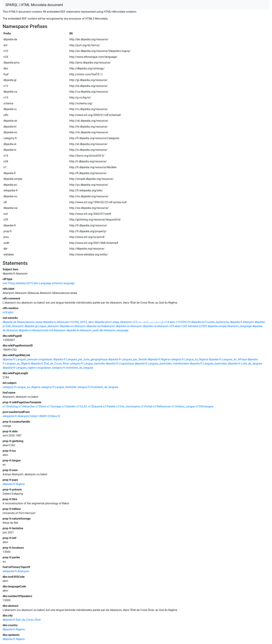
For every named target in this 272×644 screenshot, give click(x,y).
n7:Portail (147, 406)
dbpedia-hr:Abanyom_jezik (82, 330)
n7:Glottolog (10, 406)
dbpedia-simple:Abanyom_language (230, 326)
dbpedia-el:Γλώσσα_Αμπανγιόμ (210, 322)
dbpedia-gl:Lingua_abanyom (42, 326)
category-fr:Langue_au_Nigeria (189, 359)
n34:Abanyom (57, 330)
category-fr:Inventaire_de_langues (72, 368)
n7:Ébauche (95, 406)
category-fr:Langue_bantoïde (87, 364)
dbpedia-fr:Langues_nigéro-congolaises (27, 368)
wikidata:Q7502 (197, 326)
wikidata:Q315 (24, 283)
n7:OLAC (82, 406)
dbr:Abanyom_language (114, 330)
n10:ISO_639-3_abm (82, 322)
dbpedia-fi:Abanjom (242, 322)
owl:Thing (9, 283)
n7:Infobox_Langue (183, 406)
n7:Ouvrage (54, 406)
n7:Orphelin (69, 406)
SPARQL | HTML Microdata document (34, 5)
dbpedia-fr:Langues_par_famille (128, 359)
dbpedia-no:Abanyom (73, 326)
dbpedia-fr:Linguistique (120, 364)
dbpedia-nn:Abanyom (129, 326)
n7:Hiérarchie (27, 406)
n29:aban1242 (178, 326)
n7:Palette (109, 406)
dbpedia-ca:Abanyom (156, 326)
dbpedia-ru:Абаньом (56, 322)
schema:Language (63, 283)
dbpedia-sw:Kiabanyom (101, 326)
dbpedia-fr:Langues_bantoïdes (208, 364)
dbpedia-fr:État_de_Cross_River (50, 364)
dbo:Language (42, 283)
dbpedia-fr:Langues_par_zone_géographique (80, 359)
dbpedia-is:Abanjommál (33, 330)
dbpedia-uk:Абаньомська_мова (23, 322)
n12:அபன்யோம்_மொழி (148, 322)
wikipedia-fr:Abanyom (16, 571)
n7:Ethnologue (205, 406)
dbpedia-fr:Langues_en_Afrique (228, 359)
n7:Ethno (41, 406)
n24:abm (8, 312)
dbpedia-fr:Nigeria (159, 359)
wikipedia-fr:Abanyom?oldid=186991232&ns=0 (31, 416)
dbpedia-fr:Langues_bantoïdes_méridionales (162, 364)
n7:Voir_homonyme (128, 406)
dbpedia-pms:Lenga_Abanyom (113, 322)
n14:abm (170, 322)
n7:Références (162, 406)
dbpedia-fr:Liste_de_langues (245, 364)
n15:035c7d (183, 322)
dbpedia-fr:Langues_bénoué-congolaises (27, 359)
